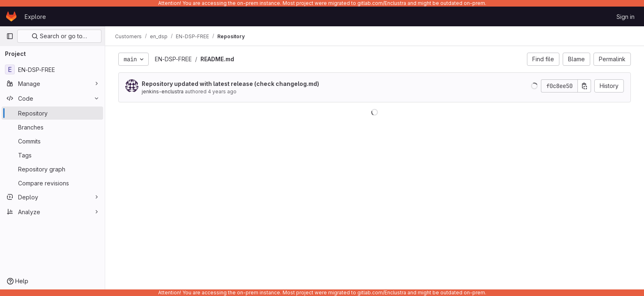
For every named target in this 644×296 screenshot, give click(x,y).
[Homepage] (11, 16)
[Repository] (52, 113)
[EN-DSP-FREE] (52, 69)
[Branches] (52, 127)
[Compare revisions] (52, 183)
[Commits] (52, 141)
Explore (35, 17)
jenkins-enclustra (163, 91)
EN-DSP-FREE (173, 59)
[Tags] (52, 155)
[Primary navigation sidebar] (10, 36)
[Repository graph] (52, 169)
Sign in (626, 17)
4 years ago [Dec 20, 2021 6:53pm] (222, 91)
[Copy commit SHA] (584, 86)
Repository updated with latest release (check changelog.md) (230, 84)
